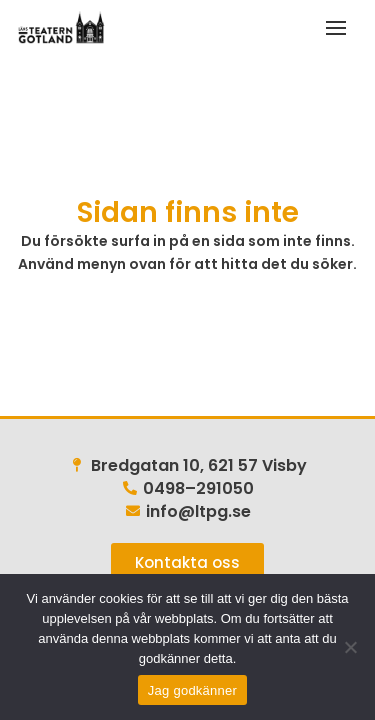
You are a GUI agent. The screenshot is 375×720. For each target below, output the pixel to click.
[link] (60, 27)
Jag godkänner (192, 690)
